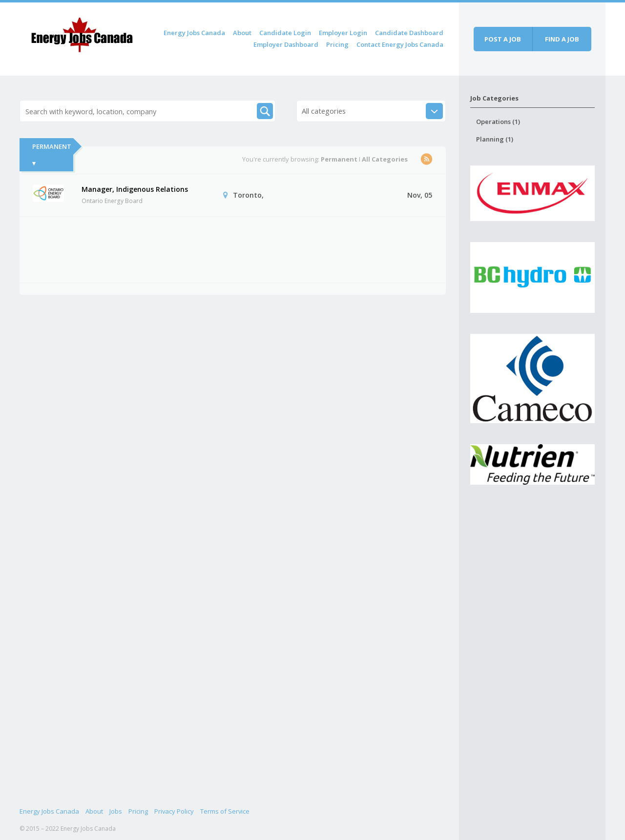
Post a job (503, 39)
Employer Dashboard (286, 44)
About (242, 33)
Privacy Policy (174, 811)
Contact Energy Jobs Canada (400, 44)
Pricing (337, 44)
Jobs (116, 811)
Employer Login (343, 33)
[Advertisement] (210, 248)
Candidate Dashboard (409, 33)
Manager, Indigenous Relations (135, 189)
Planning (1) (495, 139)
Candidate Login (285, 33)
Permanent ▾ (52, 155)
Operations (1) (498, 122)
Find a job (562, 39)
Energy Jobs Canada (194, 33)
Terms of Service (225, 811)
